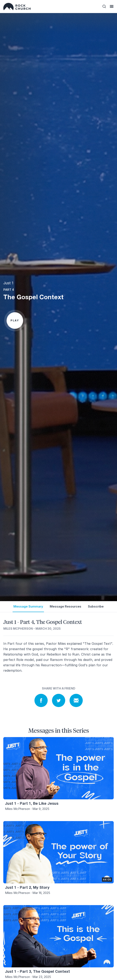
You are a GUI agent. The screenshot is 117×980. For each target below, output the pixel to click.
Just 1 (8, 283)
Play (15, 320)
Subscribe (96, 606)
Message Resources (66, 606)
